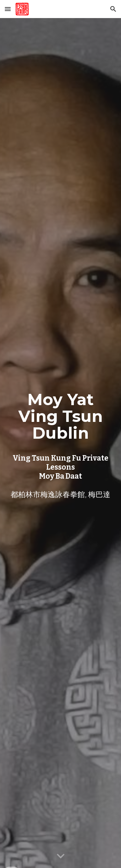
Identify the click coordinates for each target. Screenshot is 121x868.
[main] (61, 443)
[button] (8, 9)
